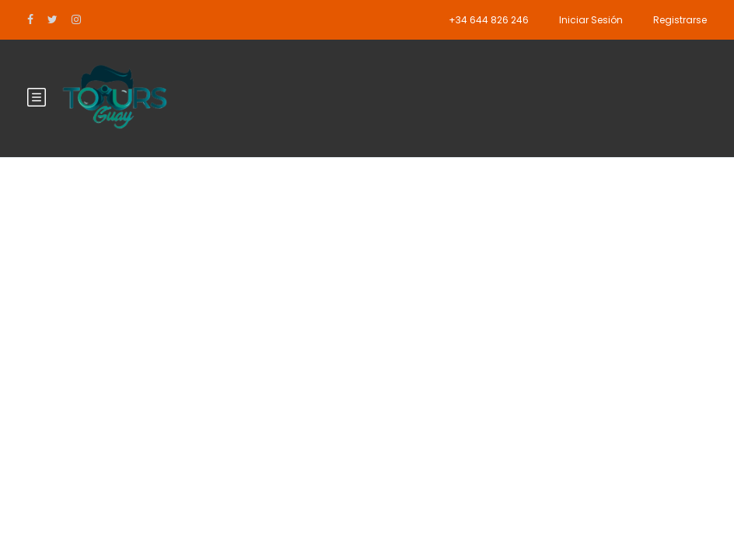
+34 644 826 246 (489, 20)
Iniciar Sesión (591, 20)
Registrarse (680, 20)
